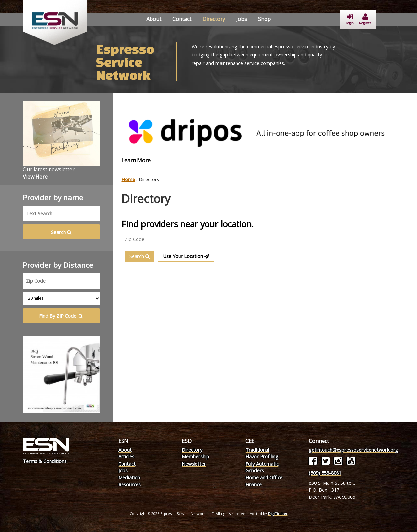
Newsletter (194, 464)
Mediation (129, 477)
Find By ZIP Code (61, 316)
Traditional (257, 450)
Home (128, 179)
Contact (182, 19)
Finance (253, 484)
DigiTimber (278, 514)
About (154, 19)
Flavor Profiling (262, 456)
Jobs (242, 19)
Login (350, 19)
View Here (35, 177)
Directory (214, 19)
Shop (264, 19)
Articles (126, 456)
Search (140, 256)
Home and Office (264, 477)
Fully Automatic (262, 464)
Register (365, 19)
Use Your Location (186, 256)
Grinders (255, 470)
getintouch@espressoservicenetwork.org (353, 450)
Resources (129, 484)
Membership (195, 456)
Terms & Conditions (45, 461)
